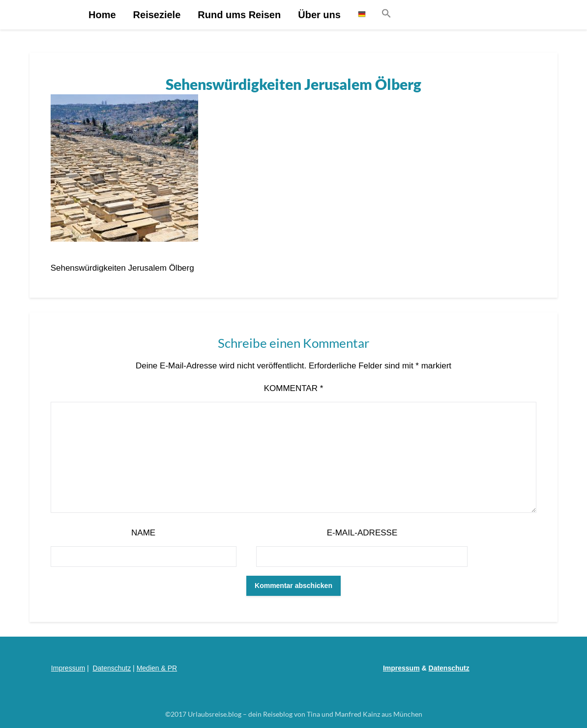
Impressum (68, 668)
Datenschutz (112, 668)
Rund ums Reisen (239, 15)
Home (102, 15)
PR (172, 668)
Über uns (319, 15)
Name (143, 533)
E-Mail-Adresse (362, 533)
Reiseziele (157, 15)
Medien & (152, 668)
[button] (386, 14)
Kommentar (294, 388)
